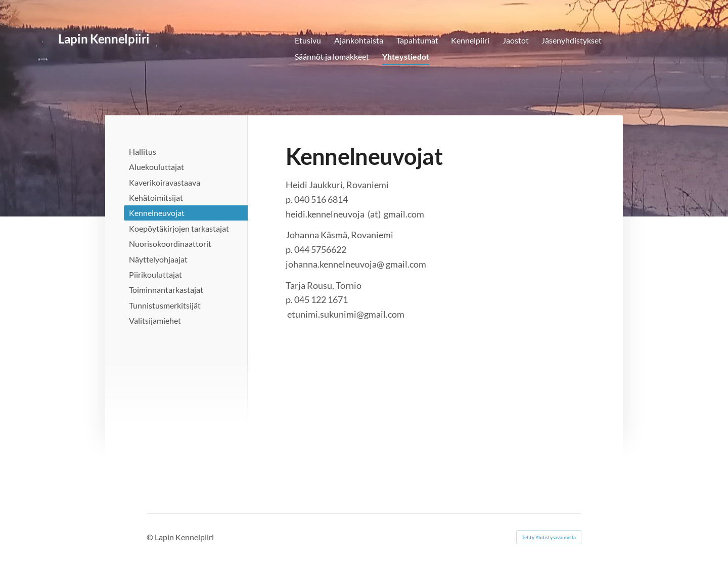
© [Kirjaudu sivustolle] (151, 537)
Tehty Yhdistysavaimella (549, 537)
